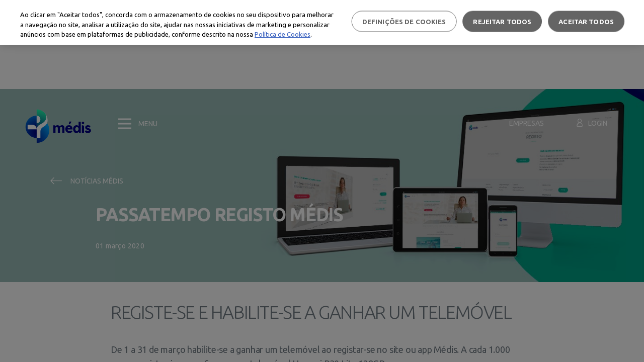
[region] (322, 22)
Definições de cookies (404, 21)
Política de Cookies (283, 34)
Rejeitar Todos (502, 21)
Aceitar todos (586, 21)
